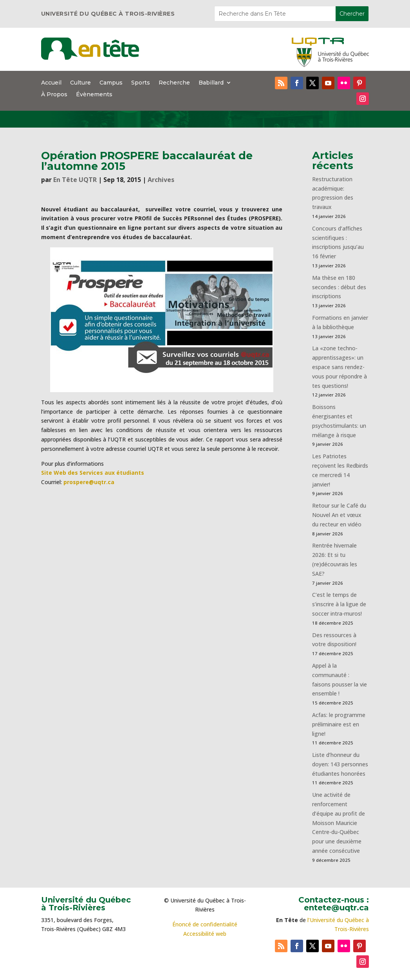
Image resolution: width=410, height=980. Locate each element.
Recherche (174, 83)
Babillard (211, 83)
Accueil (51, 83)
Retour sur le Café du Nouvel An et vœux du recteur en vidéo (339, 515)
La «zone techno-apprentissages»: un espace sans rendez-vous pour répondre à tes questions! (340, 367)
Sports (141, 83)
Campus (111, 83)
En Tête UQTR (75, 180)
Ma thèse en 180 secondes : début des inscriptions (339, 287)
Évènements (94, 95)
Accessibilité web (205, 934)
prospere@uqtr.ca (89, 482)
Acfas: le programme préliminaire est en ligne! (339, 724)
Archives (161, 180)
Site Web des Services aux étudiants (93, 473)
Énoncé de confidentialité (205, 924)
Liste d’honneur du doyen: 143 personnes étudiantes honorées (340, 764)
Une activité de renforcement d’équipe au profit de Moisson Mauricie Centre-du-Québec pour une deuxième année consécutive (339, 823)
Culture (80, 83)
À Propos (54, 95)
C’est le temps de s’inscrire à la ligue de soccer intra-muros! (339, 604)
